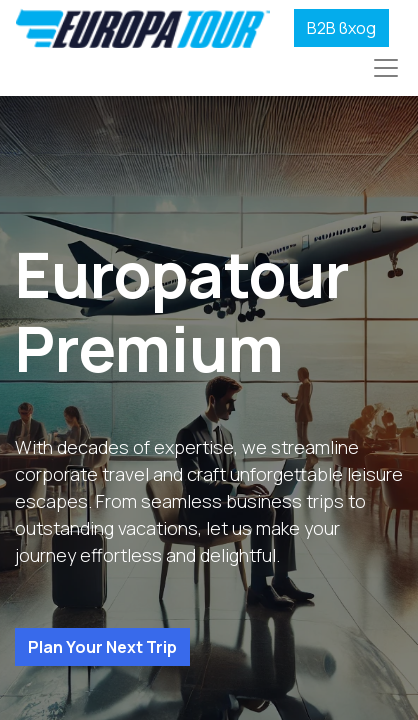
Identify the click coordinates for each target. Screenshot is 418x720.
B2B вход (341, 28)
